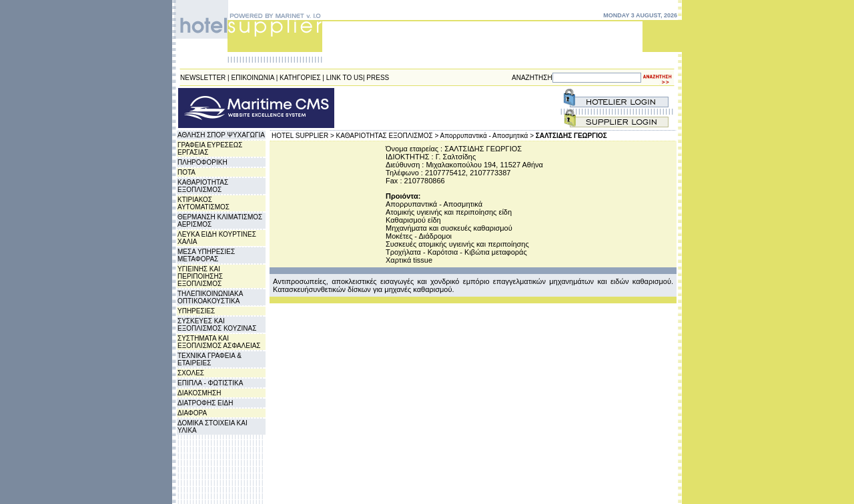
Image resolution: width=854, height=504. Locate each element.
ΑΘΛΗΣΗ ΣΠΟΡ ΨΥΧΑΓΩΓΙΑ (221, 135)
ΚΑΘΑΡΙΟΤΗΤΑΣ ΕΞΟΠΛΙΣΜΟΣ (203, 186)
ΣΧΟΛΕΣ (191, 373)
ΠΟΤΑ (186, 172)
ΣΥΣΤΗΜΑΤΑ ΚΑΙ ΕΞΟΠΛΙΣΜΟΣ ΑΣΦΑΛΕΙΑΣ (219, 342)
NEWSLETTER (203, 78)
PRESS (378, 78)
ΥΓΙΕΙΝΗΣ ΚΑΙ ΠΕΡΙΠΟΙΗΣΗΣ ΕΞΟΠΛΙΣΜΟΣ (200, 276)
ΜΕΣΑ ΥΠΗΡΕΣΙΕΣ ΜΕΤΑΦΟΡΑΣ (206, 255)
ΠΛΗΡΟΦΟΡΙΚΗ (202, 162)
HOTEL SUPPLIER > (303, 136)
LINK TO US (345, 78)
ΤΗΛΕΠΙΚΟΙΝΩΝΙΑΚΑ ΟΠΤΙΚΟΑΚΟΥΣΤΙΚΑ (210, 297)
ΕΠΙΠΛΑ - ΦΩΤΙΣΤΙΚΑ (210, 383)
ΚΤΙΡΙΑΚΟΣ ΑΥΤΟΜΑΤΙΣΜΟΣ (203, 203)
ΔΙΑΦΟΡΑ (192, 413)
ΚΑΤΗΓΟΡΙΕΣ (300, 78)
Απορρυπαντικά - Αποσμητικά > (487, 136)
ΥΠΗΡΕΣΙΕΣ (196, 311)
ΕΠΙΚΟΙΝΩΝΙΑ (253, 78)
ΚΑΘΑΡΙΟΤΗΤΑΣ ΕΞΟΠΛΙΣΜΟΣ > (388, 136)
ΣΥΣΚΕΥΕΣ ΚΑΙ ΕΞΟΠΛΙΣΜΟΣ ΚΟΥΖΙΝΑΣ (217, 325)
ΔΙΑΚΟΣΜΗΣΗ (199, 393)
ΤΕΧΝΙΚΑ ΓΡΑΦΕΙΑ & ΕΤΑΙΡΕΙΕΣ (209, 359)
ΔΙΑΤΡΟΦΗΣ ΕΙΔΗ (205, 403)
